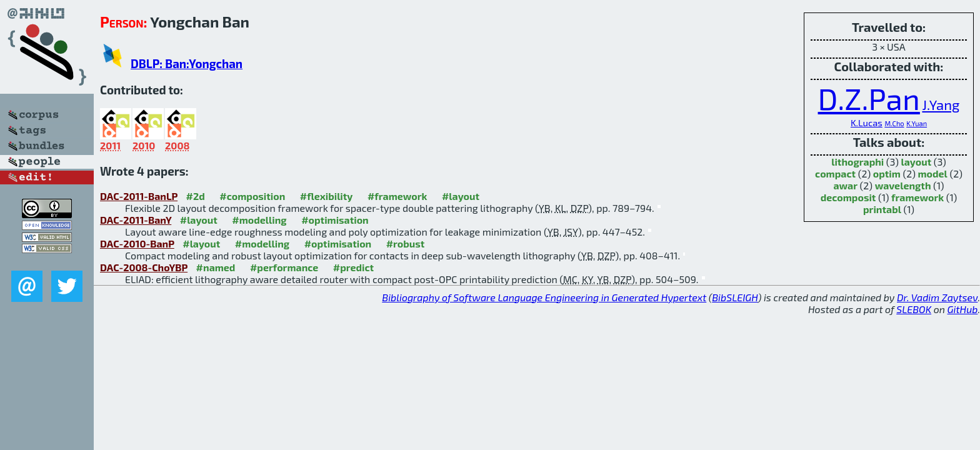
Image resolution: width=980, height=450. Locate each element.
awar (845, 185)
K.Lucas (867, 122)
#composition (252, 196)
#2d (196, 196)
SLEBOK (914, 309)
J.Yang (941, 104)
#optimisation (335, 220)
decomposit (848, 197)
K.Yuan (917, 123)
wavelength (903, 185)
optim (887, 173)
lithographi (857, 162)
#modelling (259, 220)
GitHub (963, 309)
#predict (353, 267)
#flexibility (327, 196)
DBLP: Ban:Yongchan (187, 63)
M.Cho (894, 123)
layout (916, 162)
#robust (406, 243)
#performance (284, 267)
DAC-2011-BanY (136, 220)
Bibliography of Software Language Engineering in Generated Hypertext (544, 297)
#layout (461, 196)
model (932, 173)
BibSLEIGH (735, 297)
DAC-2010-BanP (137, 243)
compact (835, 173)
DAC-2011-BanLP (139, 196)
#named (216, 267)
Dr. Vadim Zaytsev (937, 297)
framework (917, 197)
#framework (397, 196)
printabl (882, 209)
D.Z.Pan (869, 98)
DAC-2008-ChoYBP (144, 267)
